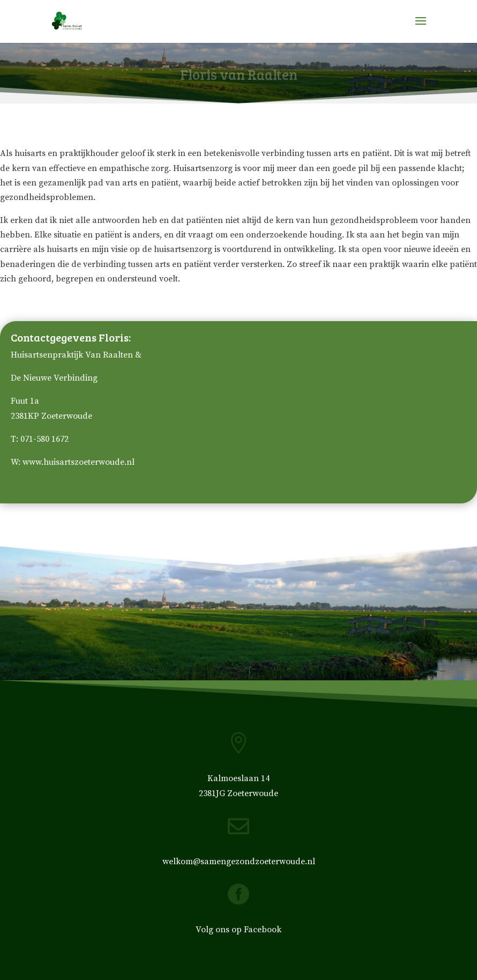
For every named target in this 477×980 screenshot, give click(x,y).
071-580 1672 (44, 439)
